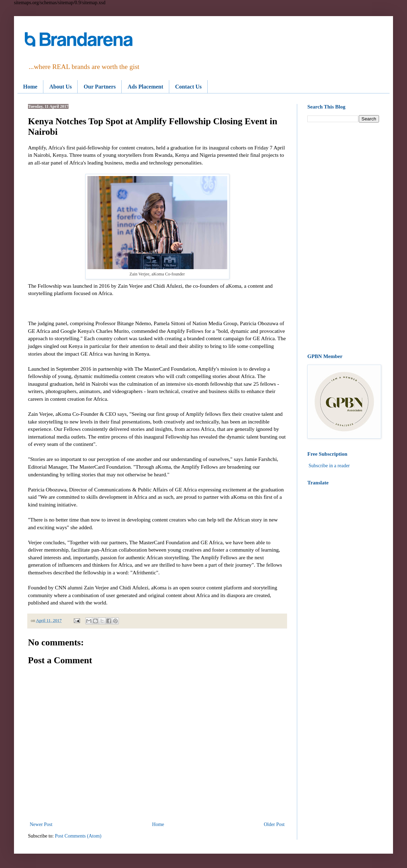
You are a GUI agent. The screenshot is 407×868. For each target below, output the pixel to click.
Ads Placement (145, 87)
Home (30, 87)
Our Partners (100, 87)
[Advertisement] (343, 238)
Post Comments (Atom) (78, 836)
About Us (60, 87)
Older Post (274, 824)
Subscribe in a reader (329, 466)
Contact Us (188, 87)
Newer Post (41, 824)
